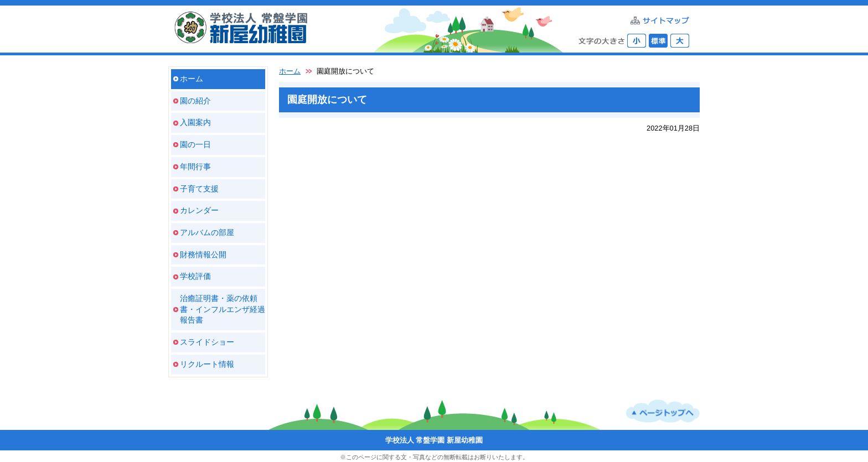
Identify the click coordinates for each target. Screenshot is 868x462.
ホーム (192, 79)
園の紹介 (195, 101)
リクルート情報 (207, 364)
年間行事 (195, 167)
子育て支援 (199, 189)
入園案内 (195, 122)
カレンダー (199, 210)
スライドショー (207, 342)
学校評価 (195, 276)
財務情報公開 (203, 255)
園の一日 (195, 144)
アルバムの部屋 (207, 232)
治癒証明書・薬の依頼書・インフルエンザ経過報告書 (223, 309)
